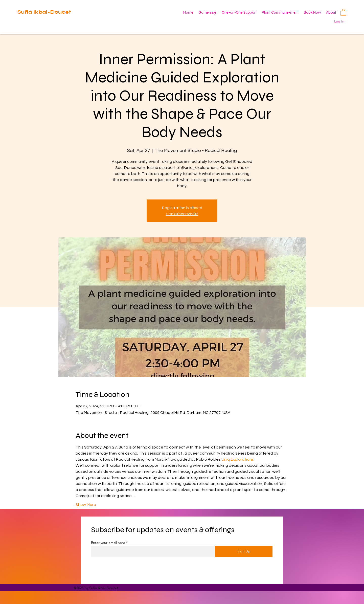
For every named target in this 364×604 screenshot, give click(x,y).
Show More (86, 505)
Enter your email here (108, 543)
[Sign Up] (244, 552)
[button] (343, 12)
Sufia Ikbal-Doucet (44, 12)
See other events (182, 214)
